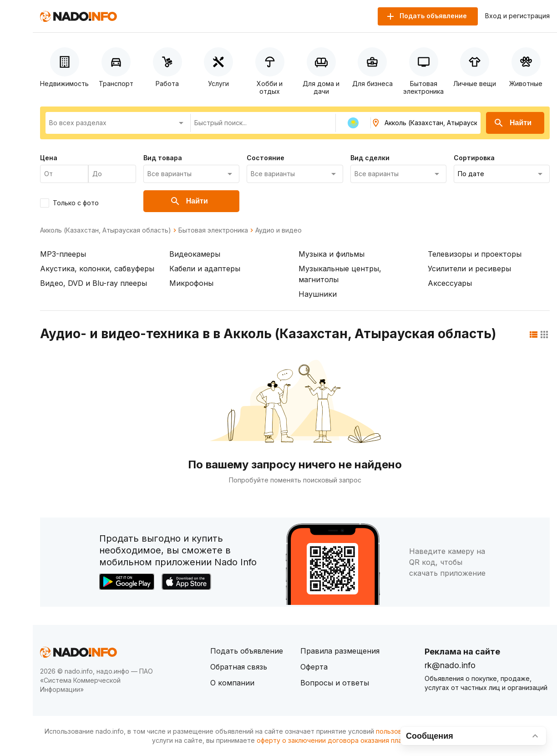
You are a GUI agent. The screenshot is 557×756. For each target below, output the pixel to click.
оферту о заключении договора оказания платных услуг (347, 740)
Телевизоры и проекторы (475, 254)
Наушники (318, 294)
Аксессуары (450, 283)
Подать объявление (247, 651)
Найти (512, 123)
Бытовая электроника (213, 230)
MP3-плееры (63, 254)
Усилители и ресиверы (469, 269)
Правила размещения (340, 651)
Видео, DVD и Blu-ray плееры (94, 283)
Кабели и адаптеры (205, 269)
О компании (232, 683)
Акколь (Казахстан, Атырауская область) (106, 230)
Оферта (314, 667)
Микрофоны (191, 283)
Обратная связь (239, 667)
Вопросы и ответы (335, 683)
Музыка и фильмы (332, 254)
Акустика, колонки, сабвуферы (97, 269)
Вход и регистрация (517, 16)
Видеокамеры (195, 254)
